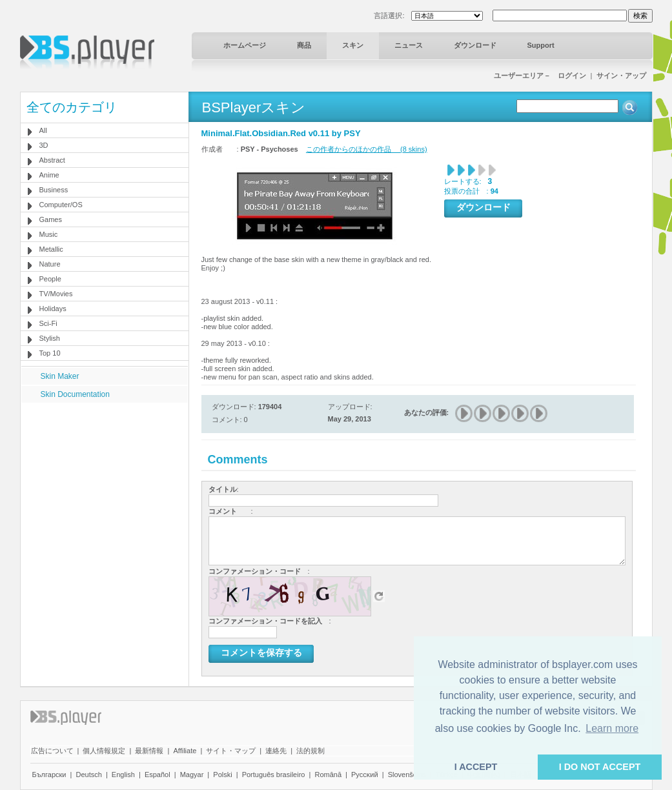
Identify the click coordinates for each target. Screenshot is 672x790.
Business (54, 190)
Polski (222, 775)
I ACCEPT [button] (476, 767)
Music (49, 234)
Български (49, 775)
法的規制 (311, 751)
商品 (304, 45)
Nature (50, 264)
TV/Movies (56, 294)
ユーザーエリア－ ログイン (540, 76)
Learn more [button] (612, 728)
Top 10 (50, 353)
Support (541, 45)
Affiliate (185, 751)
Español (158, 775)
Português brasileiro (274, 775)
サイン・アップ (621, 76)
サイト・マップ (231, 751)
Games (51, 219)
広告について (52, 751)
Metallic (51, 249)
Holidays (53, 309)
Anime (49, 175)
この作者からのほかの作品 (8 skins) (367, 149)
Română (328, 775)
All (43, 130)
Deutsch (88, 775)
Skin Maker (60, 376)
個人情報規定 (104, 751)
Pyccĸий (365, 775)
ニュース (409, 45)
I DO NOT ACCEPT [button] (600, 767)
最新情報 (149, 751)
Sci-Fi (48, 323)
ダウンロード (475, 45)
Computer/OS (61, 205)
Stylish (50, 338)
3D (44, 145)
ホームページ (245, 45)
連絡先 (276, 751)
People (50, 279)
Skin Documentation (75, 394)
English (123, 775)
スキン (353, 45)
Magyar (192, 775)
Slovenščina (407, 775)
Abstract (52, 160)
